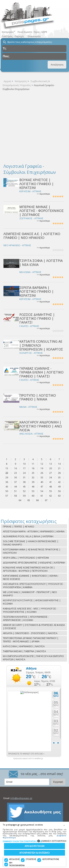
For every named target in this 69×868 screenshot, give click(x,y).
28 (59, 473)
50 (7, 491)
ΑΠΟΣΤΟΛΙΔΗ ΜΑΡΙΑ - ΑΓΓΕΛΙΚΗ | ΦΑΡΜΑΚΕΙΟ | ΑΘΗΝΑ (34, 531)
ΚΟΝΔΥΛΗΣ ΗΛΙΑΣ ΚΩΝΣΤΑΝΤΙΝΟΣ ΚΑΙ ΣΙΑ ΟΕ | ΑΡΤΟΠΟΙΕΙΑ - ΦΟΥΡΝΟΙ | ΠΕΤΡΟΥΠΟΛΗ (29, 569)
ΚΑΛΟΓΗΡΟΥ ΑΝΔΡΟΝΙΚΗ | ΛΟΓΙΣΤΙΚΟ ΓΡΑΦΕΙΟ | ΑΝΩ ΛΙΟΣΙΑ (41, 426)
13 (51, 464)
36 (7, 482)
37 (16, 482)
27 (51, 473)
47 (42, 487)
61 (42, 496)
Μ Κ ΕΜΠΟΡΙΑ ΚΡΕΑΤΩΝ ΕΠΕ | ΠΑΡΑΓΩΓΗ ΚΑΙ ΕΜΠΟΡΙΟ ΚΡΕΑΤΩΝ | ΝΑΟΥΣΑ (33, 658)
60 (33, 496)
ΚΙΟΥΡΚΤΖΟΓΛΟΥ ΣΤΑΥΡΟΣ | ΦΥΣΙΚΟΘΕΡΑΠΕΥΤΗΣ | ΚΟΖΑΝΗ (32, 602)
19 (42, 468)
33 (42, 477)
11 (33, 464)
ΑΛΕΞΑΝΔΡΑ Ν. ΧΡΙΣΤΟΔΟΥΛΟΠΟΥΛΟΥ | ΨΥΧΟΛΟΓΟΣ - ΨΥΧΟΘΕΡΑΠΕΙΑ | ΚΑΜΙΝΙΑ (34, 586)
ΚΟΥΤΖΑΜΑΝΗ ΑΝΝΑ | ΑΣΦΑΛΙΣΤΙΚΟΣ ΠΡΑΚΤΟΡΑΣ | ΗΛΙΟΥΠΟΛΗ (32, 551)
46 (33, 487)
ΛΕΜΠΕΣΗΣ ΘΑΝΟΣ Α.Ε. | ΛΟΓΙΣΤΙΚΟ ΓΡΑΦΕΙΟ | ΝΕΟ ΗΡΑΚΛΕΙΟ (32, 236)
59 (24, 496)
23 (16, 473)
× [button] (64, 825)
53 (33, 491)
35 (59, 477)
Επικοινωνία (34, 36)
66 (37, 500)
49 (59, 487)
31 (24, 477)
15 (7, 468)
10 (24, 464)
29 (7, 477)
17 (24, 468)
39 (33, 482)
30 (16, 477)
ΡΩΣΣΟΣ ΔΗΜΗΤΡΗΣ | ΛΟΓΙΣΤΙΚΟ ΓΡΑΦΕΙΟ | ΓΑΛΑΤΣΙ (37, 318)
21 (59, 468)
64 (20, 500)
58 (16, 496)
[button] (34, 841)
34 (51, 477)
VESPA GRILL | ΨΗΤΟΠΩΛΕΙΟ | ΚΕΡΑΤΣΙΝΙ (26, 558)
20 (51, 468)
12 (42, 464)
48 (51, 487)
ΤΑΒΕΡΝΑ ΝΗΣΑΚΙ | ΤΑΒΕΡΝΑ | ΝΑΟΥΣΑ (24, 651)
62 (51, 496)
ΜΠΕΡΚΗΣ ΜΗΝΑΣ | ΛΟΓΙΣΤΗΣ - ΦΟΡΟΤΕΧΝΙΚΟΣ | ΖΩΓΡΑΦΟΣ (42, 211)
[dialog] (34, 845)
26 (42, 473)
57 (7, 496)
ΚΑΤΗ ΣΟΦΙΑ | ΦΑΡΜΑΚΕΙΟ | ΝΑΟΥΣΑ (24, 646)
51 (16, 491)
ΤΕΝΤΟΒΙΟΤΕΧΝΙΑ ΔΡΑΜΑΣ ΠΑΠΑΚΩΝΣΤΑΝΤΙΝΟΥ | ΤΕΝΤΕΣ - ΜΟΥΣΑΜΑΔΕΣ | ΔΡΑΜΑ (31, 640)
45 (24, 487)
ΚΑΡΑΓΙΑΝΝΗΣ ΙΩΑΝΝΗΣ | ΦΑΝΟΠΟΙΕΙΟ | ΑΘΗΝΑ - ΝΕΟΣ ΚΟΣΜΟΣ (31, 577)
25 (33, 473)
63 (59, 496)
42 (59, 482)
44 (16, 487)
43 (7, 487)
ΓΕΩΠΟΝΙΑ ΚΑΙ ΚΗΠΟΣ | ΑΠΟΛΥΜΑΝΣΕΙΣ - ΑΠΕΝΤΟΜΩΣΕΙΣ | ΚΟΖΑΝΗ (26, 618)
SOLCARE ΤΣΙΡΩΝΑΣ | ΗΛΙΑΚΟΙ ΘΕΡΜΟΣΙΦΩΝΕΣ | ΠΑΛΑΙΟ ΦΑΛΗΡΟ (31, 543)
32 (33, 477)
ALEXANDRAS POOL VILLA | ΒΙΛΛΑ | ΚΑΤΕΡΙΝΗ (28, 536)
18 (33, 468)
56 (59, 491)
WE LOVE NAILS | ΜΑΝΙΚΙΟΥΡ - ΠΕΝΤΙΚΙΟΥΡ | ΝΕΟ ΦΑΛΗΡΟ (30, 594)
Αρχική (7, 81)
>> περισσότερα (43, 194)
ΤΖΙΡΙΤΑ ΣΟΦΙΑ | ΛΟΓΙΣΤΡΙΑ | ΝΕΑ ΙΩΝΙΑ (41, 262)
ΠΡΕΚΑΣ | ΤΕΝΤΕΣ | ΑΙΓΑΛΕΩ (19, 526)
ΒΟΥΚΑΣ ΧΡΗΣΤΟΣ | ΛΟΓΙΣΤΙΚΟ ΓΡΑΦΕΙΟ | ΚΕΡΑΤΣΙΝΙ (37, 184)
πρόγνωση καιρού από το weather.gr (28, 759)
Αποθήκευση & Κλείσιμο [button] (34, 853)
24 (24, 473)
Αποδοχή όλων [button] (35, 846)
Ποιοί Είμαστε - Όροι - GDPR (32, 32)
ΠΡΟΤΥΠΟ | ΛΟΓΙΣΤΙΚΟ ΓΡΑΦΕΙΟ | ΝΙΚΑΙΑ (38, 397)
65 (29, 500)
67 (46, 500)
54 (42, 491)
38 (24, 482)
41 (51, 482)
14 (59, 464)
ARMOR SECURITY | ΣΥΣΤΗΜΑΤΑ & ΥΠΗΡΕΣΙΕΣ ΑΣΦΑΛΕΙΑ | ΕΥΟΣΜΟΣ (34, 627)
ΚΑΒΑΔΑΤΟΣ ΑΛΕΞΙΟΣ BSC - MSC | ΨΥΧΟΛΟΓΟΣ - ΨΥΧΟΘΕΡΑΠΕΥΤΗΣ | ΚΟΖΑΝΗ (30, 610)
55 (51, 491)
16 (16, 468)
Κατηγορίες (21, 81)
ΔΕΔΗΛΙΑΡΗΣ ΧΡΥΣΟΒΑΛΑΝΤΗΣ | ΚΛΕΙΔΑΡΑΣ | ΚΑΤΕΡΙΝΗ (34, 563)
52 (24, 491)
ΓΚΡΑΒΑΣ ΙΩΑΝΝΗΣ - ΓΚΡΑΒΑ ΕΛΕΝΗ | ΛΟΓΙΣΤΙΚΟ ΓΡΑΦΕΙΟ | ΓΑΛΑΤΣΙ (41, 372)
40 (42, 482)
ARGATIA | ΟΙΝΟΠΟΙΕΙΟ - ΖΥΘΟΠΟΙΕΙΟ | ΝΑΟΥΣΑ (30, 633)
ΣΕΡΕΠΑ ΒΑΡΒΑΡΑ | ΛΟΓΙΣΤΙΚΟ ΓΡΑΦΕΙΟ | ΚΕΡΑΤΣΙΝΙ (37, 291)
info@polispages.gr (21, 798)
